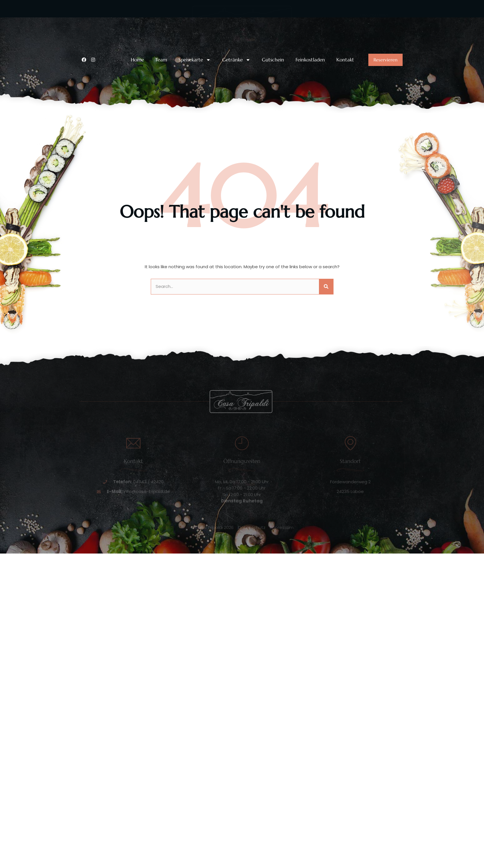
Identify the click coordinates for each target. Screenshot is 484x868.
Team (161, 60)
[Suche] (326, 287)
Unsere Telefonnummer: (118, 21)
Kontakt (345, 60)
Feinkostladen (310, 60)
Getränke (236, 60)
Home (137, 60)
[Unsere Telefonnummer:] (85, 25)
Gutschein (273, 60)
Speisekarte (195, 60)
